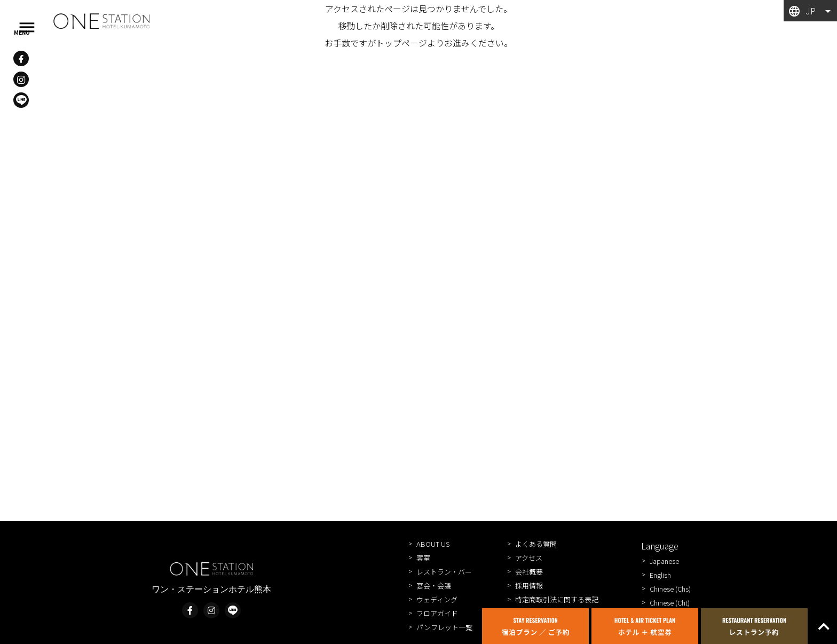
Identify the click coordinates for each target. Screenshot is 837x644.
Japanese (664, 561)
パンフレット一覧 (444, 627)
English (660, 575)
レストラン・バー (444, 572)
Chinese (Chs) (670, 589)
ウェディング (437, 599)
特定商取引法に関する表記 (557, 599)
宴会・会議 (434, 586)
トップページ (401, 43)
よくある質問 (536, 544)
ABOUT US (433, 544)
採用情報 (529, 586)
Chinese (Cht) (670, 603)
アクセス (529, 558)
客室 (423, 558)
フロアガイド (437, 613)
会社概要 (529, 572)
